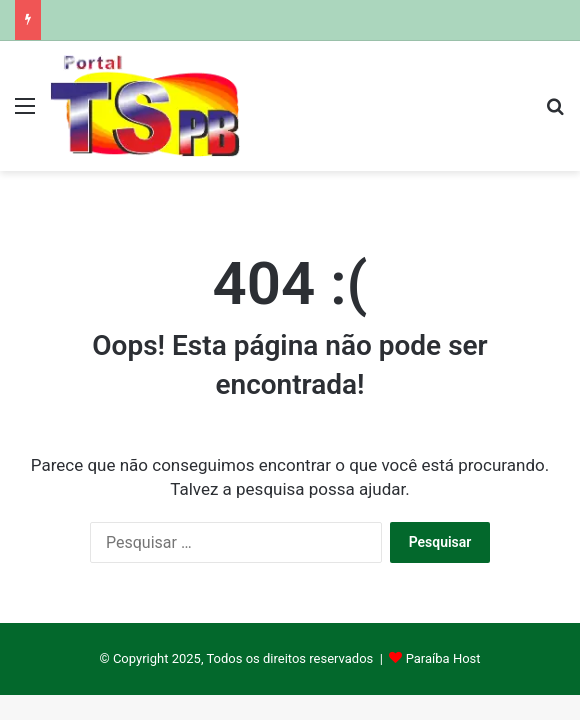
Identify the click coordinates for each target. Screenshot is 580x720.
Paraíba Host (443, 658)
